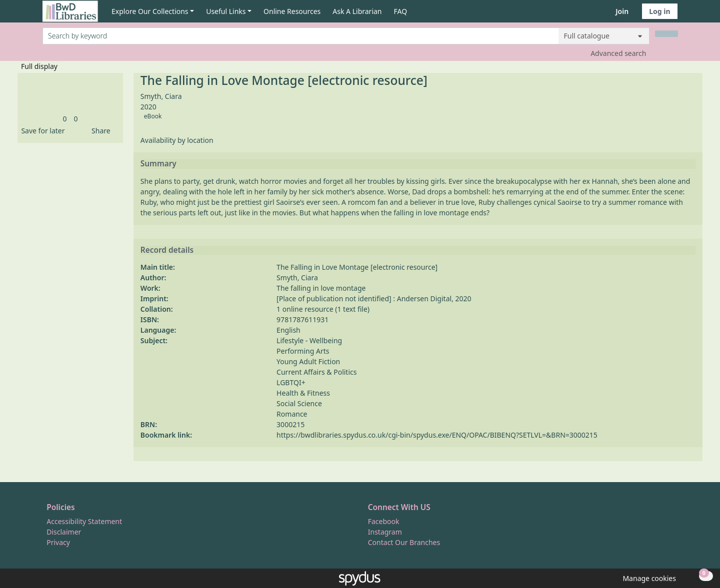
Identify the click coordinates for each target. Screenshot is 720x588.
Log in (659, 11)
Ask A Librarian (357, 11)
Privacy (58, 542)
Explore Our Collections (150, 11)
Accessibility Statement (84, 521)
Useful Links (226, 11)
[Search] (666, 34)
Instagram (385, 532)
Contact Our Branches (404, 542)
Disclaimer (64, 532)
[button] (41, 131)
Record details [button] (167, 250)
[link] (64, 119)
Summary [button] (158, 164)
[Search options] (604, 36)
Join (622, 11)
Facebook (384, 521)
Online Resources (292, 11)
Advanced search (618, 53)
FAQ (401, 11)
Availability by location (177, 140)
